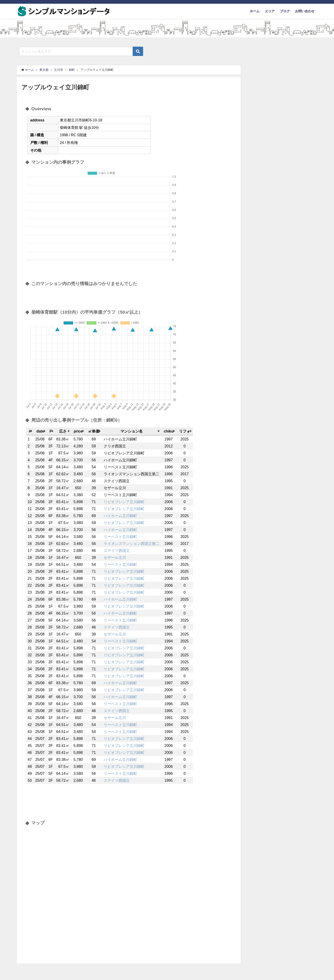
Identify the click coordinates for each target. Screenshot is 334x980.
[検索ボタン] (138, 51)
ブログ (285, 11)
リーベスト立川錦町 (120, 537)
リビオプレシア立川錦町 (124, 502)
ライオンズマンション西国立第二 (132, 544)
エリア (270, 11)
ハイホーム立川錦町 (120, 516)
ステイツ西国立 (117, 550)
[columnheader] (30, 431)
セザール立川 (115, 557)
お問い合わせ (305, 11)
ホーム (255, 11)
